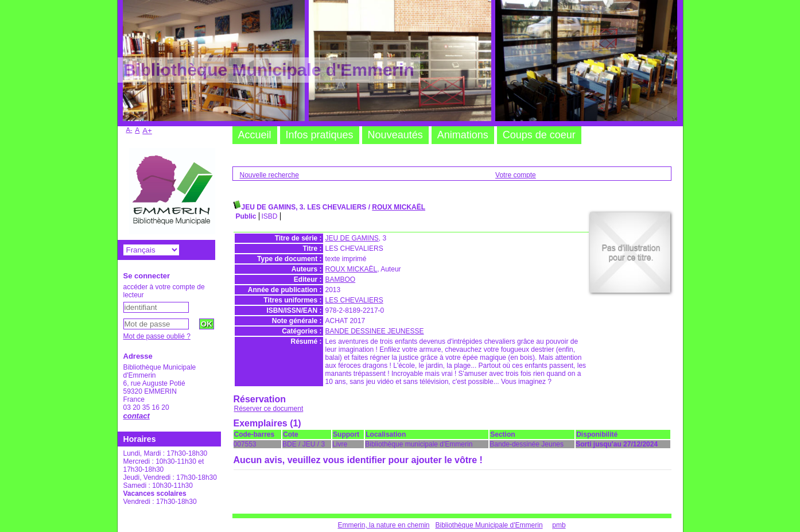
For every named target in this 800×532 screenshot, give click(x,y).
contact (137, 416)
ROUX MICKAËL (399, 207)
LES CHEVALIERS (354, 300)
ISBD (270, 216)
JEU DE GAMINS (352, 238)
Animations (463, 135)
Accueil (255, 135)
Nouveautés (395, 135)
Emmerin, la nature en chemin (383, 525)
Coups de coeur (539, 135)
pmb (559, 525)
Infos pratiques (320, 135)
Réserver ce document (269, 409)
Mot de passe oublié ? (157, 336)
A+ (147, 131)
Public (246, 216)
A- (129, 130)
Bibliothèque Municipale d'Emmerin (489, 525)
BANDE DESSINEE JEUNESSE (375, 331)
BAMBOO (341, 279)
